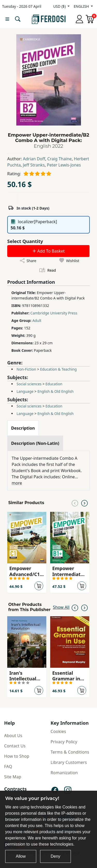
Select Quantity (25, 241)
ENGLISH (82, 6)
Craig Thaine (59, 159)
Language (25, 391)
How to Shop (17, 756)
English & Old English (56, 391)
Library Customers (69, 762)
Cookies (58, 731)
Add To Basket (48, 251)
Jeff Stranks (34, 165)
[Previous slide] (75, 503)
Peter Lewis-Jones (64, 165)
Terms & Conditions (70, 752)
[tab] (23, 428)
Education (54, 384)
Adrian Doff (34, 159)
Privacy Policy (64, 742)
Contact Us (15, 746)
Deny (55, 856)
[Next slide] (84, 503)
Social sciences (29, 384)
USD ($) (60, 6)
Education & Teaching (58, 369)
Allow (21, 856)
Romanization (64, 773)
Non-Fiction (26, 369)
